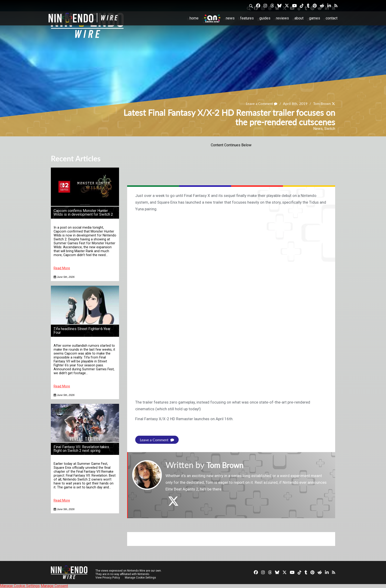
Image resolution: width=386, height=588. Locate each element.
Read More (62, 268)
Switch (330, 129)
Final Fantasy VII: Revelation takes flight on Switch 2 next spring (81, 449)
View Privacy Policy (108, 578)
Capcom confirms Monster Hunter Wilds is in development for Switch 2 (83, 213)
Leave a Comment (260, 103)
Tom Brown (321, 103)
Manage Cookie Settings (141, 578)
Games (315, 18)
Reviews (282, 18)
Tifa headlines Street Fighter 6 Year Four (82, 331)
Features (247, 18)
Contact (332, 18)
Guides (265, 18)
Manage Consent (54, 586)
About (299, 18)
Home (194, 18)
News (230, 18)
